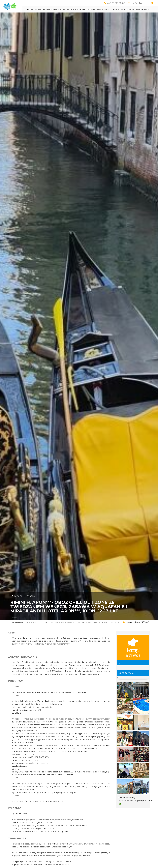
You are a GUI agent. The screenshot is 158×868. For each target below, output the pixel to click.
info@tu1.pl (136, 3)
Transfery (115, 9)
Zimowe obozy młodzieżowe (61, 16)
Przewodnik (87, 9)
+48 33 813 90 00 (116, 3)
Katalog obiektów (81, 16)
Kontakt (53, 9)
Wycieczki (128, 9)
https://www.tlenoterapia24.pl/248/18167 (136, 807)
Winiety (71, 9)
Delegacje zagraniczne (102, 9)
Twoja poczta (62, 9)
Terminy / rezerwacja (133, 654)
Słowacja (78, 9)
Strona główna (17, 629)
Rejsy (121, 9)
